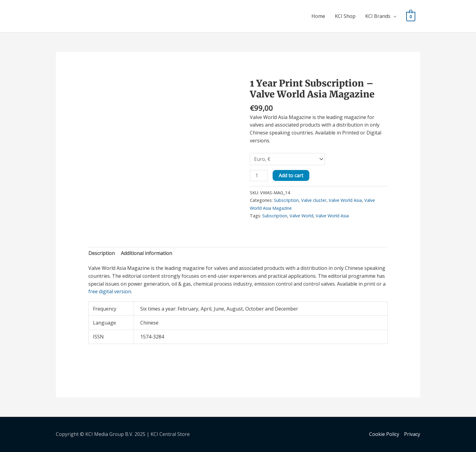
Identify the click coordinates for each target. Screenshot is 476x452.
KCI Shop (345, 16)
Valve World (301, 216)
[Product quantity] (259, 176)
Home (319, 16)
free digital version (110, 291)
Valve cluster (314, 200)
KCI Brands (378, 16)
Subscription (286, 200)
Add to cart (291, 175)
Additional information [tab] (146, 253)
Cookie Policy (384, 434)
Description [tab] (102, 253)
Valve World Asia (345, 200)
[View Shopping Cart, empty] (411, 16)
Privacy (412, 434)
